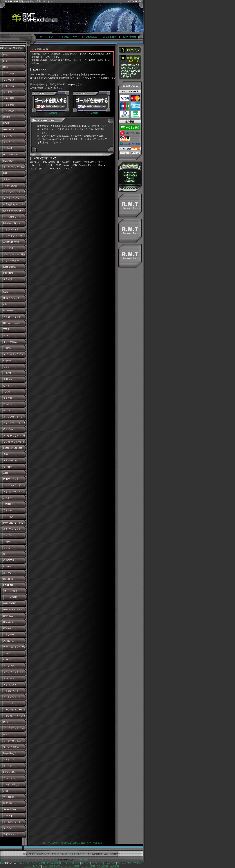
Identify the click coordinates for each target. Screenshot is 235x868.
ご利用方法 (91, 37)
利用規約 (97, 843)
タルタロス (9, 678)
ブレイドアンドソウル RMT (31, 863)
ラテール (8, 136)
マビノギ (8, 828)
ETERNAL (8, 273)
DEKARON (9, 161)
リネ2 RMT (110, 863)
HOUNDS (8, 579)
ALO (6, 336)
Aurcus (7, 411)
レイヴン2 (8, 248)
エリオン (8, 573)
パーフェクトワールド (14, 710)
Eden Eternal (10, 267)
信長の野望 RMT (51, 866)
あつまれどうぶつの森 (14, 435)
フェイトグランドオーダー (14, 486)
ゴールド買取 (11, 597)
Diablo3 (7, 567)
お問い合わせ (129, 37)
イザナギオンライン (13, 354)
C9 (5, 554)
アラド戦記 (9, 105)
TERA (6, 329)
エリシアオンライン (13, 417)
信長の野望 (9, 98)
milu (5, 304)
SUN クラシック (11, 298)
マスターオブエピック (14, 741)
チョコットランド (12, 317)
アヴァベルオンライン (14, 647)
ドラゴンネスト (11, 691)
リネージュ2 (9, 80)
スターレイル (10, 460)
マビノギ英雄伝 (11, 747)
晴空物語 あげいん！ (13, 205)
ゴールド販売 (11, 591)
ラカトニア (9, 759)
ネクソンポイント (12, 529)
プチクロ (8, 398)
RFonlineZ (8, 622)
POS (6, 722)
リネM (6, 367)
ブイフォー (9, 635)
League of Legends (13, 448)
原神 (6, 454)
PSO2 (6, 123)
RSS (89, 843)
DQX (6, 67)
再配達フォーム (11, 834)
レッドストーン (11, 92)
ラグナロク (9, 73)
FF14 (6, 61)
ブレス (7, 548)
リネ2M (7, 373)
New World (9, 311)
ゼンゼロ (8, 467)
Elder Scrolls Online (13, 211)
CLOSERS (9, 560)
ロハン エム (9, 778)
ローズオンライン (12, 822)
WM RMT (114, 866)
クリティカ (9, 666)
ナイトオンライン (12, 697)
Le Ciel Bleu (9, 772)
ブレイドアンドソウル (14, 728)
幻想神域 (8, 148)
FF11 (6, 55)
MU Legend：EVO (12, 610)
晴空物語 (8, 803)
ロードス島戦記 (11, 784)
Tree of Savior (10, 186)
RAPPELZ (8, 616)
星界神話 (8, 279)
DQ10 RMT (102, 866)
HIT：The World (11, 155)
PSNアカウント (11, 479)
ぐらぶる (8, 510)
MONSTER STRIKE (13, 523)
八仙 (6, 791)
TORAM (7, 348)
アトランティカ (11, 229)
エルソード (9, 142)
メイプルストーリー (13, 111)
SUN (6, 292)
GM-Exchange (80, 860)
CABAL (7, 117)
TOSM (6, 392)
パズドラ (8, 498)
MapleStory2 (9, 753)
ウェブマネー (10, 535)
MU (5, 173)
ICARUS (7, 660)
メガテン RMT (88, 866)
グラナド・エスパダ (13, 672)
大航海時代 (9, 797)
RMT (32, 49)
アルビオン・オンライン (14, 193)
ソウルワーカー (11, 261)
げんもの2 (8, 386)
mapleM (7, 361)
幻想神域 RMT (54, 863)
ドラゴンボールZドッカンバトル (14, 493)
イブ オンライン (11, 198)
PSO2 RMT (97, 863)
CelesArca (8, 429)
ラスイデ (8, 766)
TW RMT (138, 863)
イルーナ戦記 (10, 342)
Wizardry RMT (124, 863)
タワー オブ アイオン (14, 236)
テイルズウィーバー (13, 217)
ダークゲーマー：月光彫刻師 (14, 255)
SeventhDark (10, 809)
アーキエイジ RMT (70, 866)
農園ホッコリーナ (12, 379)
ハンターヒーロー (12, 703)
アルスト (8, 404)
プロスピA (8, 517)
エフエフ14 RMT (32, 866)
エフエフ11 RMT (71, 863)
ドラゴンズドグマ (12, 685)
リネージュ (9, 86)
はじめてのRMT (51, 843)
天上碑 (7, 180)
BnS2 (6, 735)
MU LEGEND (10, 603)
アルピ (7, 653)
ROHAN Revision (12, 323)
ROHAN (7, 628)
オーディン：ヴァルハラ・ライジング (14, 168)
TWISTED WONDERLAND (11, 505)
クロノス (8, 286)
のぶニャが (9, 641)
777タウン (8, 542)
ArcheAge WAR (11, 242)
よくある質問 (110, 37)
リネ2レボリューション (14, 443)
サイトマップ (46, 37)
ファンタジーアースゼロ (14, 717)
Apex (6, 473)
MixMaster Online (12, 223)
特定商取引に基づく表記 (73, 843)
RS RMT (86, 863)
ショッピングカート (69, 37)
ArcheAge (8, 816)
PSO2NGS (9, 130)
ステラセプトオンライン (14, 424)
